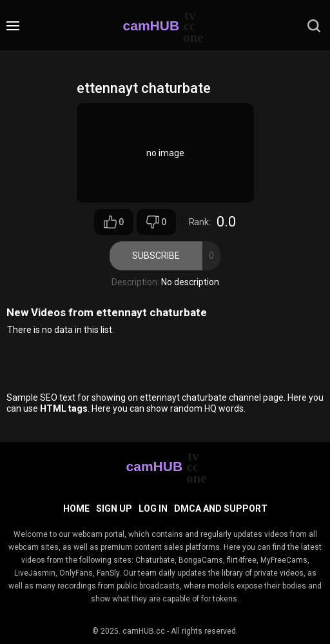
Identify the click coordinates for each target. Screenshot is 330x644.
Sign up (114, 508)
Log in (153, 508)
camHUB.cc (144, 631)
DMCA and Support (221, 508)
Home (76, 508)
